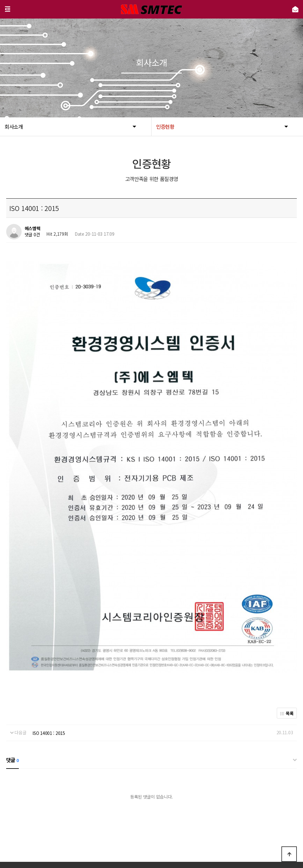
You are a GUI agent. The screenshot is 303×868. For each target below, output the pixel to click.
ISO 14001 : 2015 (49, 686)
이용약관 (159, 825)
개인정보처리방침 (130, 825)
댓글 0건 (32, 234)
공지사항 (181, 825)
